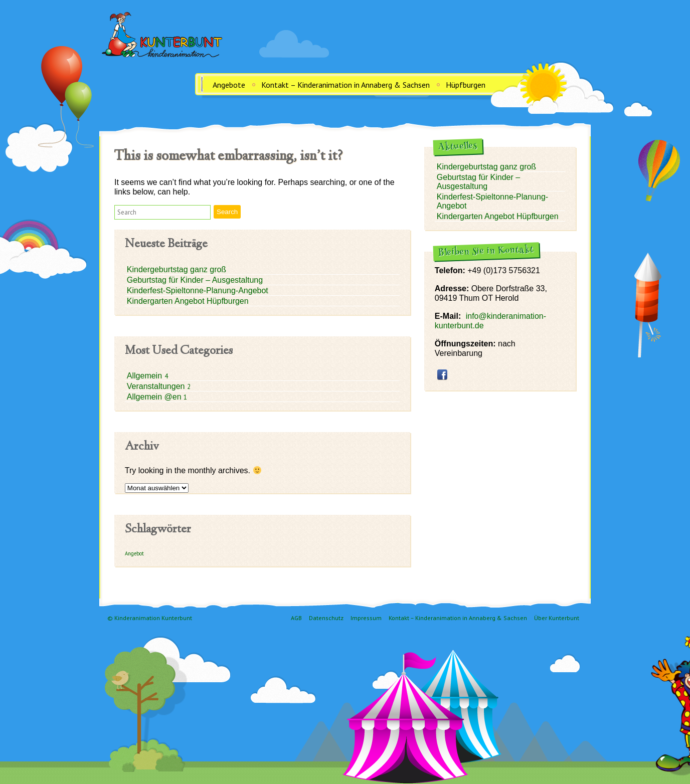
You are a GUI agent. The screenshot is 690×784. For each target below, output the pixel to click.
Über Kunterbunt (557, 618)
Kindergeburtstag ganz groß (177, 269)
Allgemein (146, 376)
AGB (296, 618)
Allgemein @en (155, 397)
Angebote (229, 85)
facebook (442, 374)
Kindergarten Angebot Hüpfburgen (188, 301)
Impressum (366, 618)
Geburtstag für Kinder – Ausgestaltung (195, 280)
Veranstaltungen (157, 386)
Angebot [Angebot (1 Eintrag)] (134, 553)
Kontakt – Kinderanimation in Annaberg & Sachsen (346, 85)
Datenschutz (326, 618)
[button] (162, 212)
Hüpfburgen (466, 85)
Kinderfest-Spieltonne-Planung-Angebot (198, 290)
